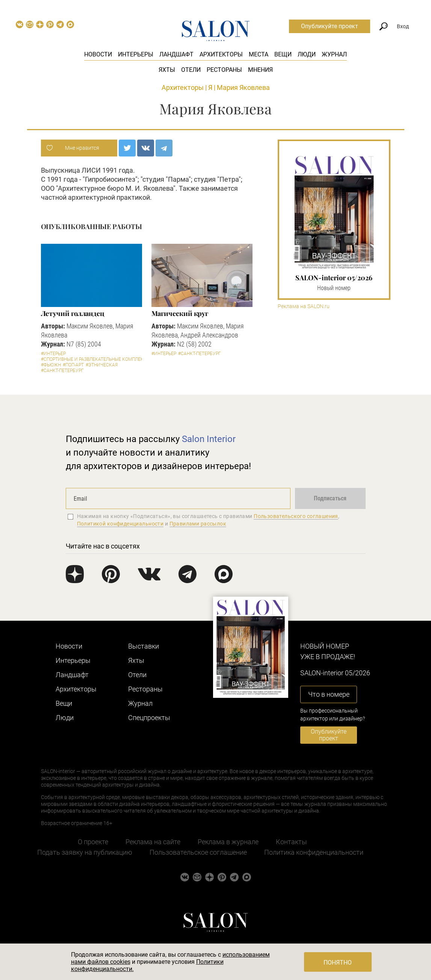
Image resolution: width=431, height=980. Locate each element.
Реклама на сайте (153, 842)
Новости (98, 54)
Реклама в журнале (228, 842)
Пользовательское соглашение (198, 852)
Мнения (260, 70)
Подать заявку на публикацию (85, 852)
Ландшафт (176, 54)
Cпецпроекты (149, 718)
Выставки (144, 646)
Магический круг (180, 313)
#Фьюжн (51, 365)
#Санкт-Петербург (62, 371)
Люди (307, 54)
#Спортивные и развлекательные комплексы (96, 359)
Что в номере (329, 694)
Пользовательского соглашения (296, 516)
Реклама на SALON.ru (304, 306)
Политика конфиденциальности (314, 852)
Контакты (291, 842)
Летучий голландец (73, 313)
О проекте (93, 842)
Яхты (167, 70)
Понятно (338, 963)
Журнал (334, 54)
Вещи (283, 54)
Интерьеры (136, 54)
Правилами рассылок (198, 524)
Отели (191, 70)
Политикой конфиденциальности (120, 524)
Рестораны (224, 70)
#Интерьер (53, 354)
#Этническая (102, 365)
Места (259, 54)
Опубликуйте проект (330, 26)
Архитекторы (221, 54)
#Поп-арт (73, 365)
